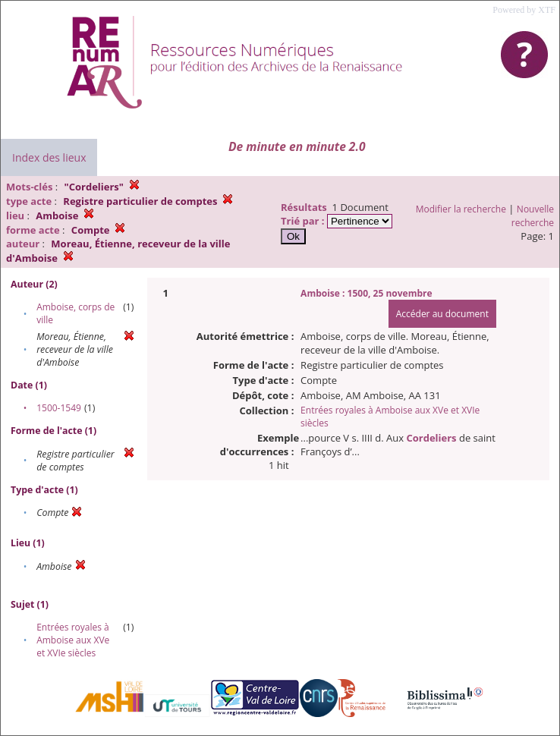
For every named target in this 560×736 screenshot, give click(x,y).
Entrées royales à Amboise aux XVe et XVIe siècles (73, 640)
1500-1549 (59, 408)
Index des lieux (49, 157)
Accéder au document (442, 314)
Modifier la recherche (461, 209)
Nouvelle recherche (533, 216)
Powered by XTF (524, 10)
